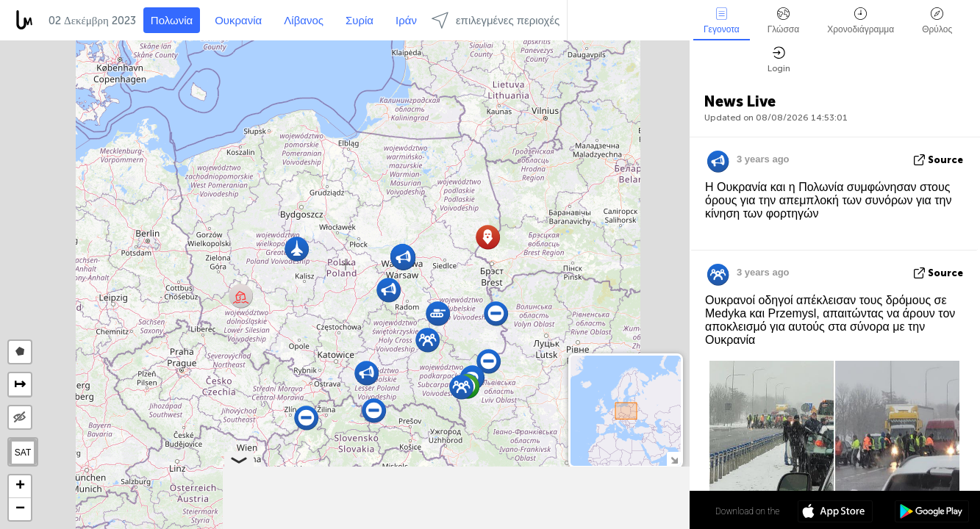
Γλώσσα (784, 21)
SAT (23, 453)
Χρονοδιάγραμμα (861, 21)
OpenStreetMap (607, 522)
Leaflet (455, 522)
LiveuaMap (552, 522)
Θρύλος (937, 21)
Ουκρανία (238, 21)
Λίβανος (304, 21)
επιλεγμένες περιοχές (496, 20)
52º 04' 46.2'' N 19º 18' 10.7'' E (632, 511)
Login (779, 60)
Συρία (360, 21)
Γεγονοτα (722, 21)
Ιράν (406, 21)
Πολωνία (172, 21)
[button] (241, 296)
